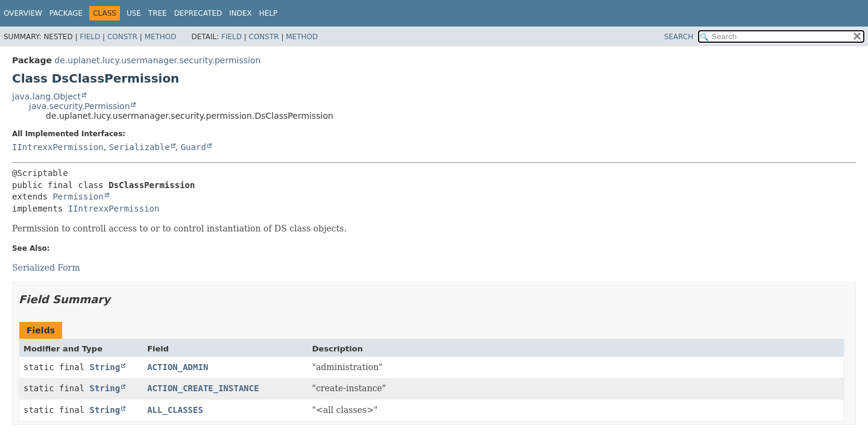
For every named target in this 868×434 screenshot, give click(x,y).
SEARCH (679, 37)
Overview (23, 13)
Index (241, 13)
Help (269, 13)
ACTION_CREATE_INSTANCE (203, 388)
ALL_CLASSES (175, 410)
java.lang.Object (46, 96)
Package (66, 13)
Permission (78, 197)
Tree (158, 13)
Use (134, 13)
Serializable (140, 147)
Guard (193, 147)
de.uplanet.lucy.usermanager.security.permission (157, 60)
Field (90, 37)
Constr (122, 37)
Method (161, 37)
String (105, 367)
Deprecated (198, 13)
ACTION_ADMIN (178, 367)
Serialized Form (46, 268)
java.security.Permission (80, 106)
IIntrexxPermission (58, 147)
